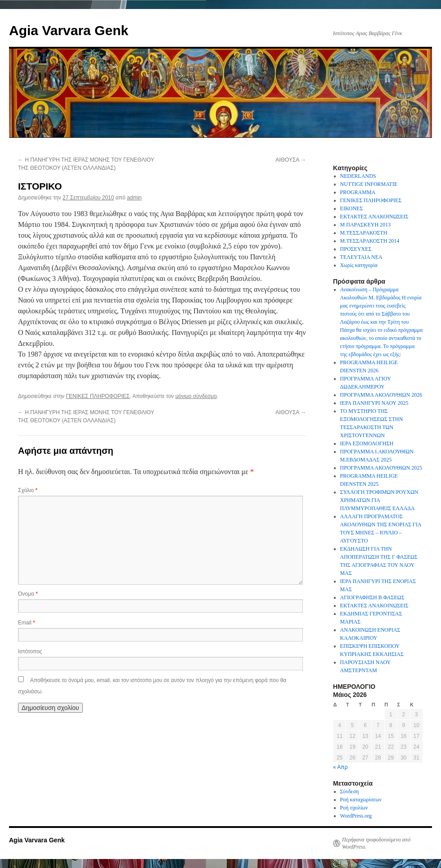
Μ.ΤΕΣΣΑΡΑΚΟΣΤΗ (364, 233)
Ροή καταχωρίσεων (361, 800)
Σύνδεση (350, 791)
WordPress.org (356, 816)
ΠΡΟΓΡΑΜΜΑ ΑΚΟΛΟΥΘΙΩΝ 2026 (381, 395)
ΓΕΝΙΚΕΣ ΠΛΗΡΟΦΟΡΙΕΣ (98, 396)
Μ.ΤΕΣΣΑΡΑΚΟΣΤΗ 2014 (370, 241)
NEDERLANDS (358, 176)
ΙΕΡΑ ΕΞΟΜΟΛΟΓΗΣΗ (367, 443)
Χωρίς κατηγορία (359, 265)
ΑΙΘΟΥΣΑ (291, 160)
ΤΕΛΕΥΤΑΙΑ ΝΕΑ (361, 257)
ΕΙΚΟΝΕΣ (352, 208)
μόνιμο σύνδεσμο (196, 396)
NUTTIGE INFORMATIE (369, 184)
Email (27, 623)
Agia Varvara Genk (69, 30)
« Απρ (340, 767)
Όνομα (28, 594)
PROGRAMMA (358, 192)
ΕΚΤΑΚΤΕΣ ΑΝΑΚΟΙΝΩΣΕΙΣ (374, 217)
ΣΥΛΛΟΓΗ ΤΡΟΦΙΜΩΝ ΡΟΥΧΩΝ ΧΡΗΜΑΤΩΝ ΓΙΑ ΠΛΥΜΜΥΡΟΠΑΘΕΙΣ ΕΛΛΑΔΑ (379, 500)
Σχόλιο (28, 490)
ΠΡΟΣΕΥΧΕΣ (356, 249)
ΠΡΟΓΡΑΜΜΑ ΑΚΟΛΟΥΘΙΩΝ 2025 (381, 468)
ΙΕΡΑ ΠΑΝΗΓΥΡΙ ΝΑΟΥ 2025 (374, 403)
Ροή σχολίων (354, 808)
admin (134, 198)
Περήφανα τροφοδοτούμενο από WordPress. (376, 843)
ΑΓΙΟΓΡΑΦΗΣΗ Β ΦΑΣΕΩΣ (372, 597)
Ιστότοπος (30, 651)
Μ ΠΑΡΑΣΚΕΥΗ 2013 (366, 225)
